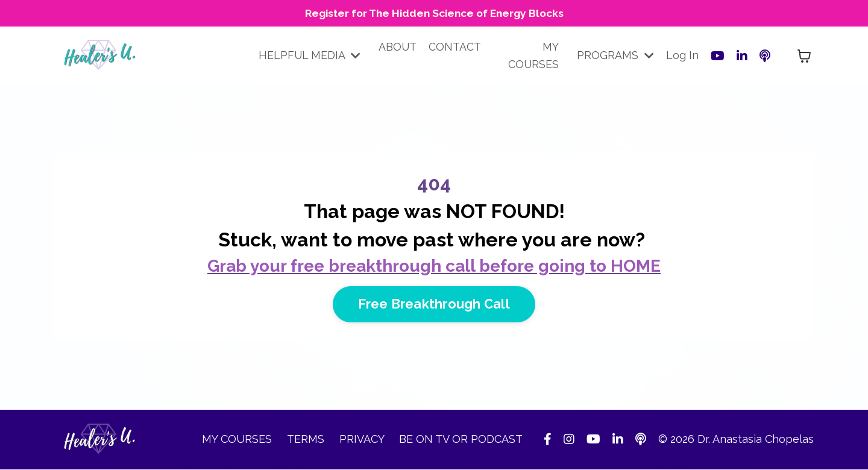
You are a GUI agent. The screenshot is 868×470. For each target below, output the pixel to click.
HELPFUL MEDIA (310, 56)
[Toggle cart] (804, 57)
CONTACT (456, 47)
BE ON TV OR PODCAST (461, 440)
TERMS (307, 440)
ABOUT (398, 47)
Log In (682, 56)
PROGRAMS (615, 56)
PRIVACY (363, 440)
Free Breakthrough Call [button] (434, 305)
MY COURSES (533, 56)
